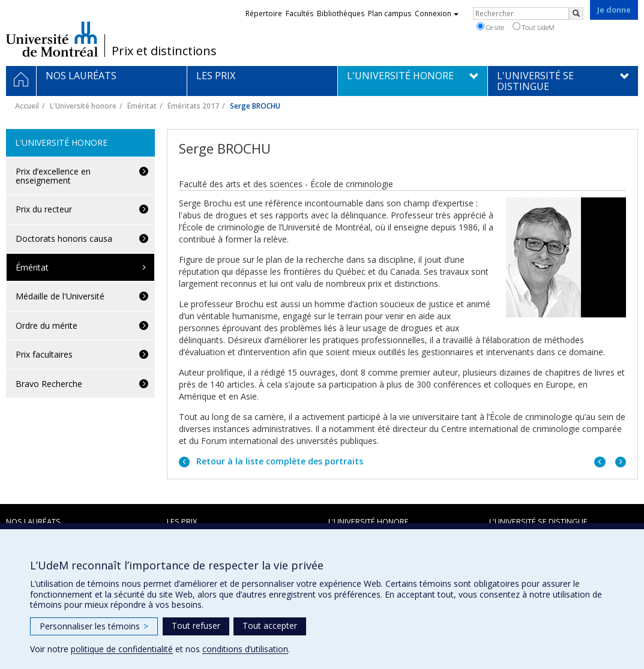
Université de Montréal (52, 39)
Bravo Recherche (49, 384)
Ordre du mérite (47, 325)
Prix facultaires (44, 354)
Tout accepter (270, 625)
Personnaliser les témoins (94, 626)
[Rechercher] (576, 13)
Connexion (437, 13)
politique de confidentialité (122, 649)
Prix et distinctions (164, 51)
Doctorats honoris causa (64, 238)
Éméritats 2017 (193, 106)
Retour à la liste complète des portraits (278, 461)
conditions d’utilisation (245, 649)
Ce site (490, 27)
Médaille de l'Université (60, 296)
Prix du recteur (44, 209)
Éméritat (142, 106)
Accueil (27, 106)
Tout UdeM (534, 27)
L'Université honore (83, 106)
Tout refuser (196, 625)
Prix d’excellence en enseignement (53, 176)
